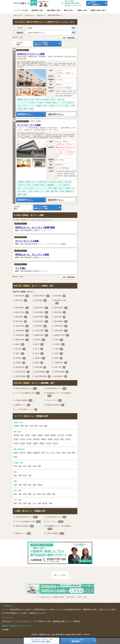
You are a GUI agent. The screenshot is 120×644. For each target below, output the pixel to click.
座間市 (58, 358)
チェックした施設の (47, 43)
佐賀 (20, 503)
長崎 (25, 503)
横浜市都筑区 (61, 321)
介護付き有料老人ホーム (22, 50)
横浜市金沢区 (41, 307)
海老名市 (40, 358)
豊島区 (42, 443)
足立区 (48, 443)
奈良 (30, 484)
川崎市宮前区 (61, 330)
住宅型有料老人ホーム (56, 388)
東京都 (16, 435)
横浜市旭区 (60, 312)
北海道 (16, 425)
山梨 (34, 466)
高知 (54, 493)
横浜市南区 (41, 300)
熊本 (30, 503)
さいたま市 (50, 452)
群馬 (74, 452)
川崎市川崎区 (22, 326)
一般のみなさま (45, 596)
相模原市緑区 (41, 335)
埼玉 (43, 452)
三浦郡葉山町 (61, 362)
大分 (34, 503)
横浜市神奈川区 (42, 295)
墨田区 (40, 435)
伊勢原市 (21, 358)
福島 (46, 425)
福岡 (15, 503)
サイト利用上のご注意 (42, 621)
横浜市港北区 (61, 307)
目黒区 (23, 443)
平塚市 (59, 339)
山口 (34, 493)
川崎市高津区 (22, 330)
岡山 (20, 493)
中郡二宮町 (60, 367)
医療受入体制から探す (98, 10)
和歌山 (40, 484)
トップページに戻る (21, 10)
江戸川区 (61, 435)
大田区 (34, 435)
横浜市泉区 (21, 321)
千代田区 (69, 435)
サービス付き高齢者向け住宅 (28, 393)
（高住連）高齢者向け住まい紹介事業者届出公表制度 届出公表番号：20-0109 (60, 634)
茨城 (15, 456)
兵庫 (25, 484)
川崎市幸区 (41, 326)
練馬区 (53, 435)
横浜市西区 (60, 295)
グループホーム (54, 400)
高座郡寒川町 (22, 367)
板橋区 (36, 443)
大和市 (59, 353)
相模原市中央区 (62, 335)
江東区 (47, 435)
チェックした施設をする (77, 641)
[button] (45, 28)
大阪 (15, 484)
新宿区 (29, 443)
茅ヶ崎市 (21, 348)
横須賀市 (40, 339)
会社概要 (5, 629)
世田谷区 (36, 439)
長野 (39, 466)
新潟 (15, 466)
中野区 (27, 435)
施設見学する (56, 114)
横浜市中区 (21, 300)
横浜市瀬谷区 (41, 316)
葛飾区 (44, 439)
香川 (44, 493)
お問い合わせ (7, 621)
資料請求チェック (14, 57)
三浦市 (59, 348)
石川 (25, 466)
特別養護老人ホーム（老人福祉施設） (59, 394)
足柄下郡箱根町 (61, 371)
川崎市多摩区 (41, 330)
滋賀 (34, 484)
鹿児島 (45, 503)
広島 (15, 493)
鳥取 (25, 493)
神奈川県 (22, 61)
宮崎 (39, 503)
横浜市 (23, 452)
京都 (20, 484)
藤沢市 (39, 344)
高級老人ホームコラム (38, 613)
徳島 (39, 493)
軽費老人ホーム (23, 404)
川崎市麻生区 (22, 335)
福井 (30, 466)
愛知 (15, 475)
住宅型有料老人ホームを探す (44, 609)
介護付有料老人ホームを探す (20, 609)
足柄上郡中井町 (23, 371)
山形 (41, 425)
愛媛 (49, 493)
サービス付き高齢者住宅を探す (69, 609)
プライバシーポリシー (23, 621)
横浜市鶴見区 (22, 295)
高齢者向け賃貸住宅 (55, 404)
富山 (20, 466)
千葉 (58, 452)
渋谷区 (68, 439)
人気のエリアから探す (107, 609)
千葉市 (64, 452)
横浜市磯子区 (22, 307)
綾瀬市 (26, 61)
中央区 (16, 443)
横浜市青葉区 (41, 321)
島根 (30, 493)
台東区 (50, 439)
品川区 (57, 439)
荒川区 (23, 439)
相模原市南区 (22, 339)
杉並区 (16, 439)
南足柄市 (20, 362)
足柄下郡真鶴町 (23, 376)
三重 (30, 475)
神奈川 (16, 452)
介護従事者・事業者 (58, 596)
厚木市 (39, 353)
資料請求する (25, 114)
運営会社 (77, 621)
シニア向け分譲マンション (26, 409)
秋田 (36, 425)
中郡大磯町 (40, 367)
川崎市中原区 (61, 326)
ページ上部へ (61, 575)
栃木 (69, 452)
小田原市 (59, 344)
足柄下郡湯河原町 (43, 376)
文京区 (29, 439)
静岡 (20, 475)
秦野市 (20, 353)
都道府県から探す (37, 10)
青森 (22, 425)
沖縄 (50, 503)
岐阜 (25, 475)
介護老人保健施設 (24, 400)
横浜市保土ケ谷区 (60, 301)
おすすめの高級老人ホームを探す (15, 613)
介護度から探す (82, 10)
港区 (62, 439)
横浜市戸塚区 (22, 312)
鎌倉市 (20, 344)
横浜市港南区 (41, 312)
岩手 (27, 425)
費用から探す (68, 10)
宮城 (31, 425)
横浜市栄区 (60, 316)
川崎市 (29, 452)
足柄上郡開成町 (42, 371)
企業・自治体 (71, 596)
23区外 (55, 443)
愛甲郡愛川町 (61, 376)
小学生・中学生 (82, 596)
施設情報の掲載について (62, 621)
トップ (35, 596)
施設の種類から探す (54, 10)
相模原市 (36, 452)
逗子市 (39, 348)
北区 (22, 435)
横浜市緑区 (21, 316)
